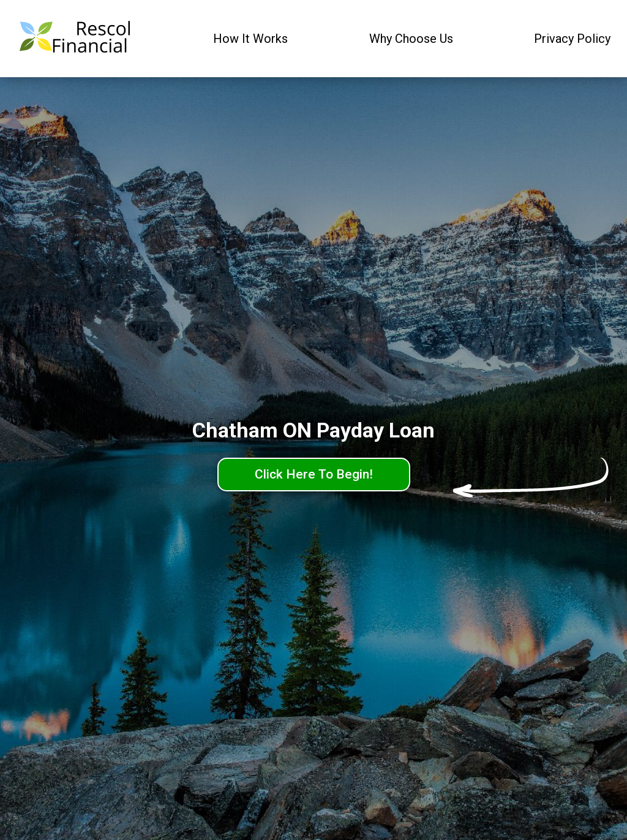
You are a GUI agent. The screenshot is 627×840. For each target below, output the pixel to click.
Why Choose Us (411, 39)
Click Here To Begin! (314, 474)
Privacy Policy (572, 39)
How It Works (250, 39)
